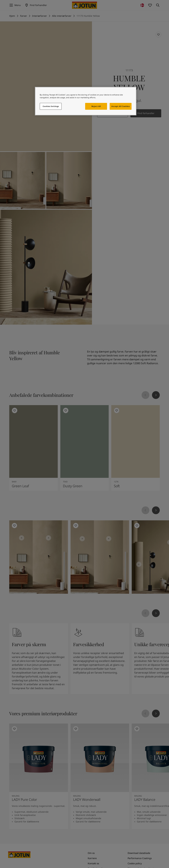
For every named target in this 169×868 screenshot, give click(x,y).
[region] (86, 101)
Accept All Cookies (121, 106)
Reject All (96, 106)
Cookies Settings (51, 106)
